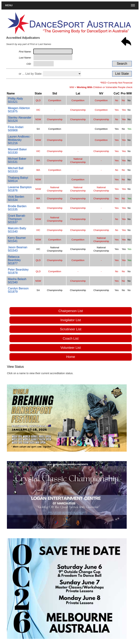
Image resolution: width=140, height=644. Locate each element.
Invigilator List (71, 320)
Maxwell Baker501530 (17, 151)
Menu (9, 5)
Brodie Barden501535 (17, 208)
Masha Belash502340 (17, 281)
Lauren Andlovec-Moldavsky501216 (19, 140)
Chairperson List (71, 311)
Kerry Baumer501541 (17, 239)
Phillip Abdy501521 (15, 100)
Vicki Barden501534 (16, 198)
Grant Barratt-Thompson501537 (17, 219)
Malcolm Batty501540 (17, 230)
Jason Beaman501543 (18, 249)
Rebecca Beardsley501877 (14, 260)
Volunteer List (71, 348)
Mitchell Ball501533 (16, 170)
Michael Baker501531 (17, 160)
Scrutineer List (71, 329)
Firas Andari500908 (16, 129)
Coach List (71, 338)
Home (71, 357)
